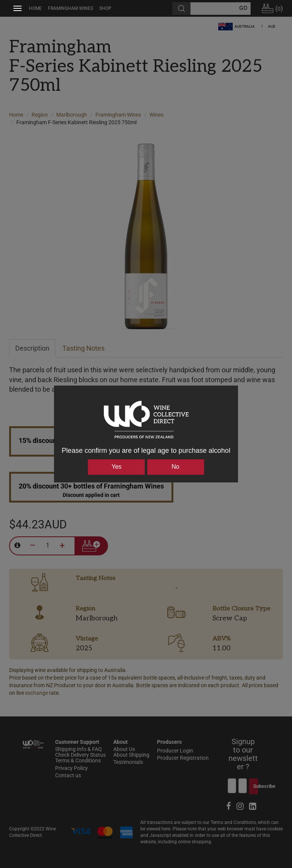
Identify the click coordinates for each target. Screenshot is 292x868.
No (175, 467)
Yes (116, 467)
